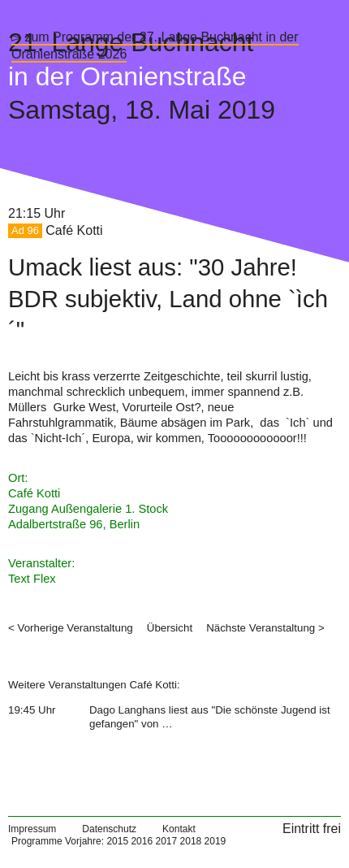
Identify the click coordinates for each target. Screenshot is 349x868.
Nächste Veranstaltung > (265, 628)
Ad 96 (25, 231)
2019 (215, 841)
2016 (142, 841)
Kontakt (179, 829)
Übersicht (170, 628)
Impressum (32, 829)
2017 (166, 841)
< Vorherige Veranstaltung (71, 628)
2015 (117, 841)
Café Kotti (74, 230)
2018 (191, 841)
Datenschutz (109, 829)
